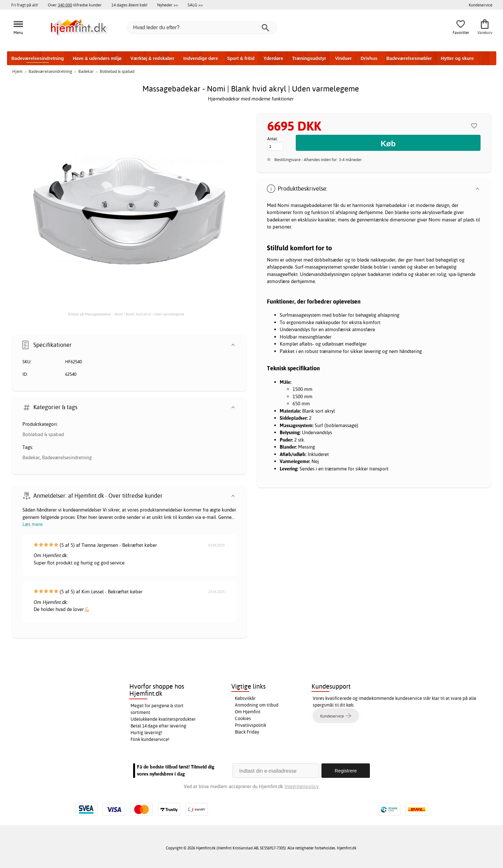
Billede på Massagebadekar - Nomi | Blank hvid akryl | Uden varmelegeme (126, 314)
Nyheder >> (168, 5)
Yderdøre (273, 58)
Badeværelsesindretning (38, 58)
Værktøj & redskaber (153, 58)
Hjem (17, 71)
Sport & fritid (241, 58)
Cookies (243, 718)
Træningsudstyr (309, 58)
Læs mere (33, 524)
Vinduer (343, 58)
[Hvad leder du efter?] (202, 28)
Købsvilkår (245, 698)
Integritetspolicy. (302, 786)
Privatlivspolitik (251, 725)
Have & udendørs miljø (97, 58)
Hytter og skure (457, 58)
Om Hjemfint (248, 712)
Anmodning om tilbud (257, 705)
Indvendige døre (201, 58)
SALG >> (195, 5)
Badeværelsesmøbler (409, 58)
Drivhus (369, 58)
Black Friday (247, 732)
